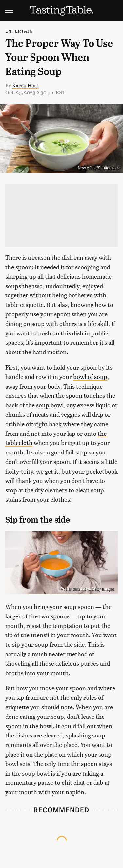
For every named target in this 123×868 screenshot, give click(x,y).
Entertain (19, 31)
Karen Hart (25, 85)
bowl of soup (90, 377)
